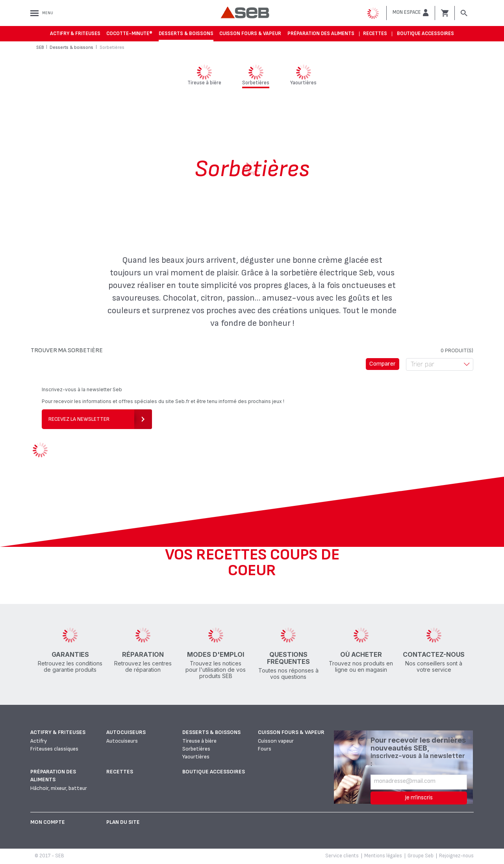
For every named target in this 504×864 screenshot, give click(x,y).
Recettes (375, 33)
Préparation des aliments (321, 33)
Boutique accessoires (425, 33)
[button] (411, 13)
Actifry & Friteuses (75, 33)
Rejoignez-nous (456, 856)
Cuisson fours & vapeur (250, 33)
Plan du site (123, 822)
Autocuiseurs (126, 732)
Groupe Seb (421, 856)
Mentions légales (383, 856)
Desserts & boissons (186, 33)
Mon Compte (48, 822)
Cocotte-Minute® (129, 33)
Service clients (342, 856)
